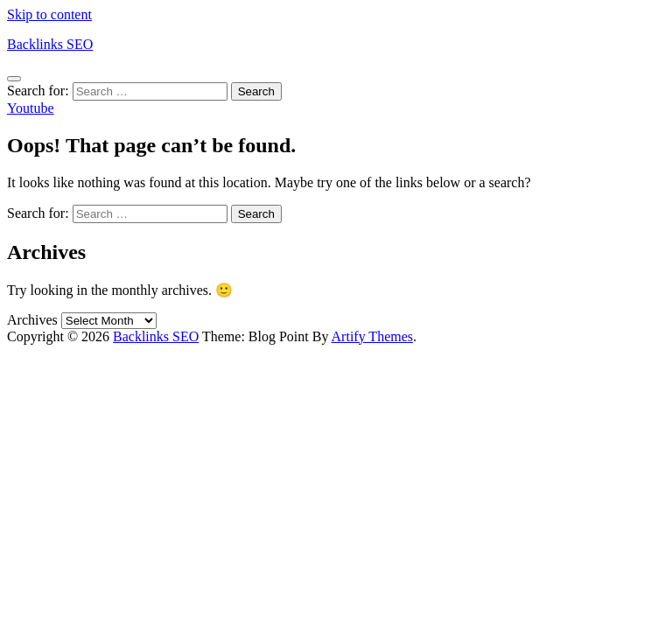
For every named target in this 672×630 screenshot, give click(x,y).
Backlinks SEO (50, 44)
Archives (32, 320)
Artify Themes (372, 336)
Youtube (31, 108)
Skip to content (49, 14)
